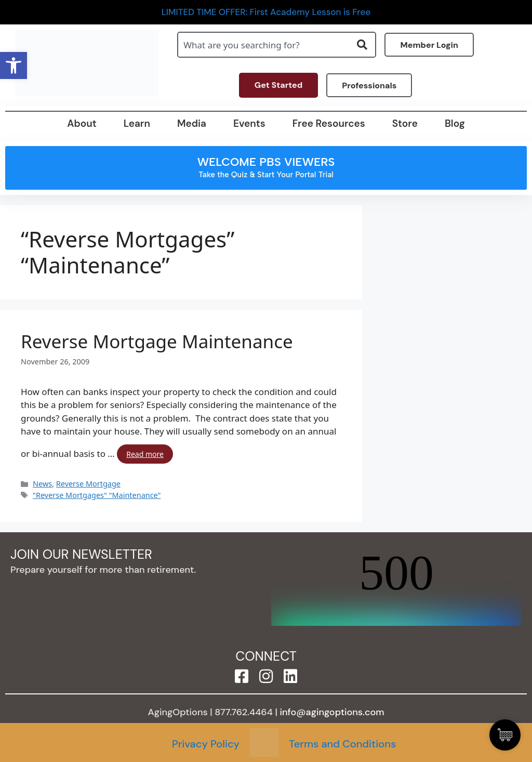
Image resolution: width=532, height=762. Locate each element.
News (42, 484)
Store (405, 123)
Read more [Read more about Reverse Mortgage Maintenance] (145, 454)
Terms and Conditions (342, 744)
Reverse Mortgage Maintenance (157, 341)
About (82, 123)
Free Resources (329, 123)
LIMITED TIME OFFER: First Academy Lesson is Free (266, 12)
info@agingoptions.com (332, 712)
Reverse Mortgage (88, 484)
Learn (137, 123)
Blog (455, 123)
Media (192, 123)
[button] (14, 65)
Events (249, 123)
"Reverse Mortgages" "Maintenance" (97, 495)
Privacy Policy (206, 744)
